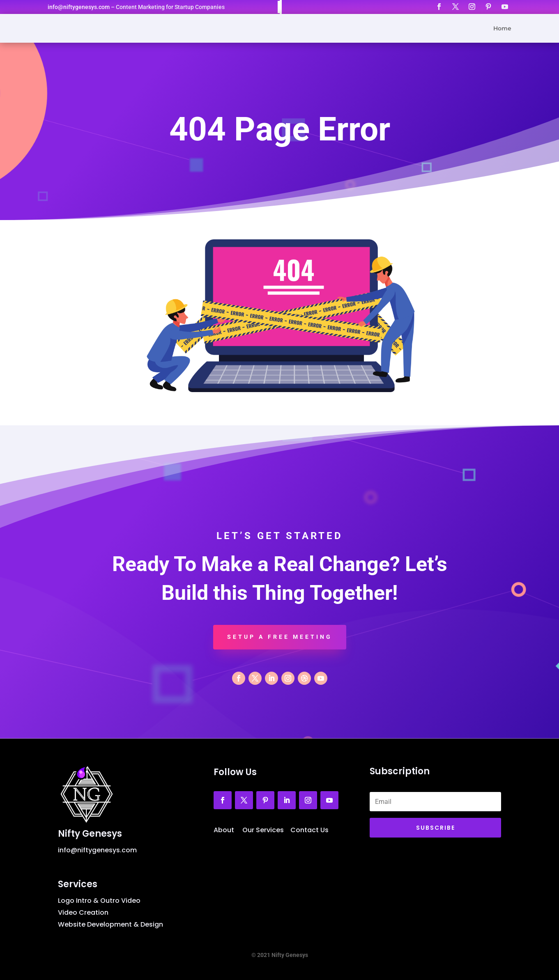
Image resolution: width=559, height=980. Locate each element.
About (224, 830)
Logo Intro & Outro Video (99, 901)
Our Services (263, 830)
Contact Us (309, 830)
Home (502, 29)
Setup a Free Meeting (280, 637)
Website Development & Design (110, 924)
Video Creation (83, 912)
